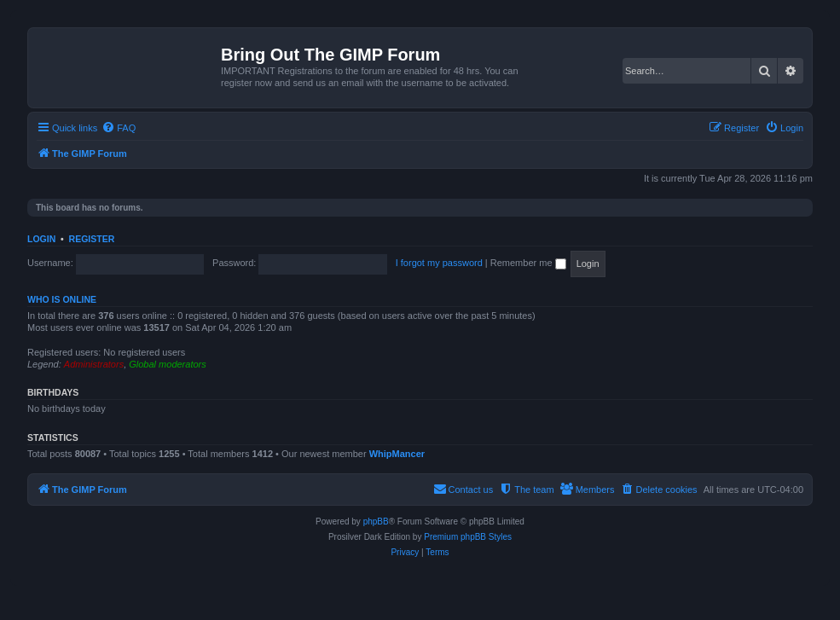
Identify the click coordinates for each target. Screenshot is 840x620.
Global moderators (168, 364)
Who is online (62, 299)
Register (92, 239)
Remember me (528, 263)
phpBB (376, 521)
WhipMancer (397, 454)
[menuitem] (119, 128)
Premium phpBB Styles (468, 537)
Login (41, 239)
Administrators (94, 364)
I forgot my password (439, 263)
